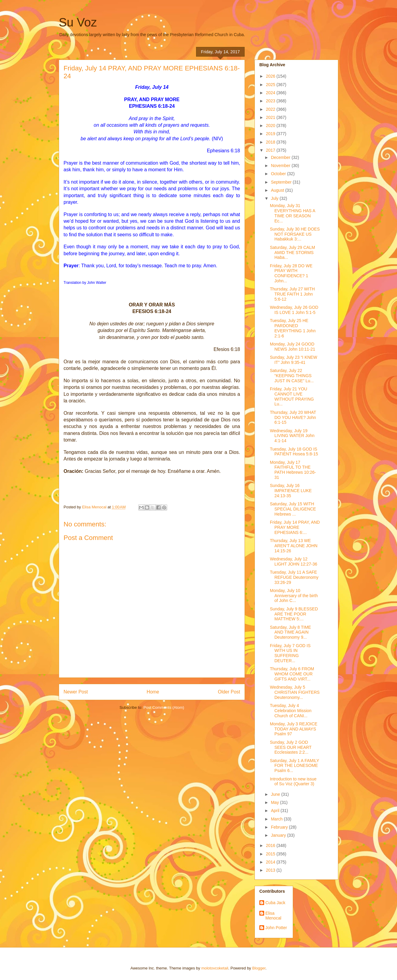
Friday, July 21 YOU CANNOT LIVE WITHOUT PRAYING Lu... (292, 396)
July (275, 198)
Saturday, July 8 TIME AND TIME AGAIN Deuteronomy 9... (290, 632)
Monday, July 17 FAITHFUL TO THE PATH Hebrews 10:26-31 (293, 470)
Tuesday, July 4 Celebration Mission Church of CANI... (291, 711)
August (278, 190)
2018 (271, 142)
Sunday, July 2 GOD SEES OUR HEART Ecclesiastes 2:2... (291, 747)
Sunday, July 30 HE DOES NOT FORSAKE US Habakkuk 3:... (295, 234)
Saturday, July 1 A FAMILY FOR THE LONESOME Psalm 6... (294, 766)
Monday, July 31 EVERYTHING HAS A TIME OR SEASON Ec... (292, 213)
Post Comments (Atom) (164, 707)
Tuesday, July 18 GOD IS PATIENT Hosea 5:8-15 (294, 452)
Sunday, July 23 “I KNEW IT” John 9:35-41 (294, 360)
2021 (271, 117)
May (275, 802)
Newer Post (76, 692)
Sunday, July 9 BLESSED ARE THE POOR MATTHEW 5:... (294, 614)
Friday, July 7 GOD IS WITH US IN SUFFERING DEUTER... (290, 653)
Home (153, 692)
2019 (271, 134)
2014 (271, 862)
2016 (271, 845)
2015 (271, 854)
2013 (271, 870)
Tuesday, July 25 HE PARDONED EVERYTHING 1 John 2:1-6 (293, 328)
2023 (271, 101)
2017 (271, 150)
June (276, 794)
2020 (271, 126)
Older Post (229, 692)
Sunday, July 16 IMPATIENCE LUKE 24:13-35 (291, 491)
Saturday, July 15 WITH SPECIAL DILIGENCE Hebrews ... (293, 509)
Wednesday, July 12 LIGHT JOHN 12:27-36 (294, 561)
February (280, 827)
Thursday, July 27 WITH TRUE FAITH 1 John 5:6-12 (292, 294)
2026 (271, 76)
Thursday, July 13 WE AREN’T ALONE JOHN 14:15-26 (294, 546)
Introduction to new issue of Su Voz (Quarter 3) (293, 782)
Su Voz (78, 22)
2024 (271, 93)
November (281, 166)
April (276, 811)
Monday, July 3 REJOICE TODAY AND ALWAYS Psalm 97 (294, 729)
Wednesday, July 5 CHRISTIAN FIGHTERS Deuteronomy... (295, 692)
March (277, 819)
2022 (271, 109)
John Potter (276, 928)
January (279, 835)
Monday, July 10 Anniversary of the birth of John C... (294, 596)
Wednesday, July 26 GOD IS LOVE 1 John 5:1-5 (294, 310)
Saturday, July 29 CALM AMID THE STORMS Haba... (292, 253)
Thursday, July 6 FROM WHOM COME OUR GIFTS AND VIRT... (292, 674)
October (279, 174)
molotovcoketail (215, 968)
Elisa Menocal (273, 916)
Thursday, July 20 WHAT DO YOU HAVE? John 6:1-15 (293, 417)
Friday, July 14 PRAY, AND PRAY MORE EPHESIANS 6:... (295, 527)
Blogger (259, 968)
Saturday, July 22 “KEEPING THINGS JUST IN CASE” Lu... (292, 376)
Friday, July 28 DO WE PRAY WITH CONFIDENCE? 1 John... (291, 273)
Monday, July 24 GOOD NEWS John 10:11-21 (292, 347)
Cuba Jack (275, 903)
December (281, 157)
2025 (271, 85)
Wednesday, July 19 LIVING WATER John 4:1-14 (292, 436)
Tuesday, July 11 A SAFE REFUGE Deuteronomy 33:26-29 (294, 577)
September (282, 182)
